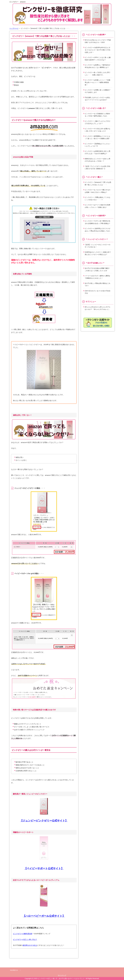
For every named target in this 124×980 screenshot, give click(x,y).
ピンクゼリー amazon (17, 2)
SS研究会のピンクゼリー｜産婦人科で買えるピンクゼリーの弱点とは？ (98, 253)
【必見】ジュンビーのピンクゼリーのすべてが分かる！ (98, 246)
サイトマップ (62, 975)
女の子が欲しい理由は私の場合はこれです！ (98, 285)
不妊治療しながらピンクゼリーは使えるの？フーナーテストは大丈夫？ (98, 99)
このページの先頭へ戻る (109, 963)
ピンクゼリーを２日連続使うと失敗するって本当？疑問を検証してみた (98, 115)
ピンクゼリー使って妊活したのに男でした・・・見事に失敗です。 (98, 74)
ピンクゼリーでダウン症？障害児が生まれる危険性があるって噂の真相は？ (98, 222)
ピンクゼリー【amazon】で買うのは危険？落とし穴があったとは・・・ (98, 184)
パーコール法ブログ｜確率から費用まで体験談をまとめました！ (98, 277)
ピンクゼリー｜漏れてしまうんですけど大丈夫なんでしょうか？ (98, 122)
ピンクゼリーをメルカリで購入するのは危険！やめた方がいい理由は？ (98, 191)
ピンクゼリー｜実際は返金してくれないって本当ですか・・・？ (98, 199)
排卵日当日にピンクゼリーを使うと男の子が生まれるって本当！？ (98, 160)
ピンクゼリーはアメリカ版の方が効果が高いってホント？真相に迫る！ (98, 206)
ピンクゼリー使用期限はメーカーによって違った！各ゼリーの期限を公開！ (98, 137)
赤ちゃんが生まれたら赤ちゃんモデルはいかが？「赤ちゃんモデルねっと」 (98, 308)
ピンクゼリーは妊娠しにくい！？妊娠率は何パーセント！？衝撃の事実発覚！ (98, 82)
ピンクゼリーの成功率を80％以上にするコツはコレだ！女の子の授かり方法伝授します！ (98, 50)
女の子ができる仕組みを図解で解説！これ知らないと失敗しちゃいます (98, 269)
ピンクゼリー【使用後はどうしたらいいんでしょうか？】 (98, 145)
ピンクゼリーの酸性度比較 (23, 934)
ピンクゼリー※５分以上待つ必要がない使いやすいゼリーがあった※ (98, 130)
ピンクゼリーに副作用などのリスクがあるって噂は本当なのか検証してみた (98, 230)
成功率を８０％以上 (30, 945)
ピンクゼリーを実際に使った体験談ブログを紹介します (98, 91)
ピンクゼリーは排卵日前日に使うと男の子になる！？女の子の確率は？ (98, 152)
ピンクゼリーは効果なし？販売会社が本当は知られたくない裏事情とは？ (98, 66)
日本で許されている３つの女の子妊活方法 (98, 292)
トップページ (14, 28)
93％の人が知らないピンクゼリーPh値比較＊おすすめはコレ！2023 (98, 41)
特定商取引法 (14, 970)
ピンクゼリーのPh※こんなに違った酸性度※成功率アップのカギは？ (98, 59)
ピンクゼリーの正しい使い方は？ (25, 939)
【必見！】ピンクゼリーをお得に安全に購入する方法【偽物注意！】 (98, 167)
